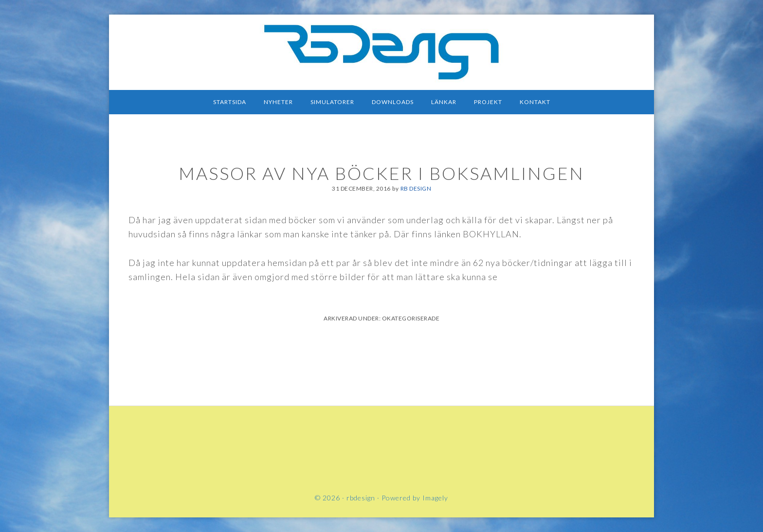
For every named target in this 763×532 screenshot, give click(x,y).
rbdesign (381, 51)
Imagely (435, 498)
